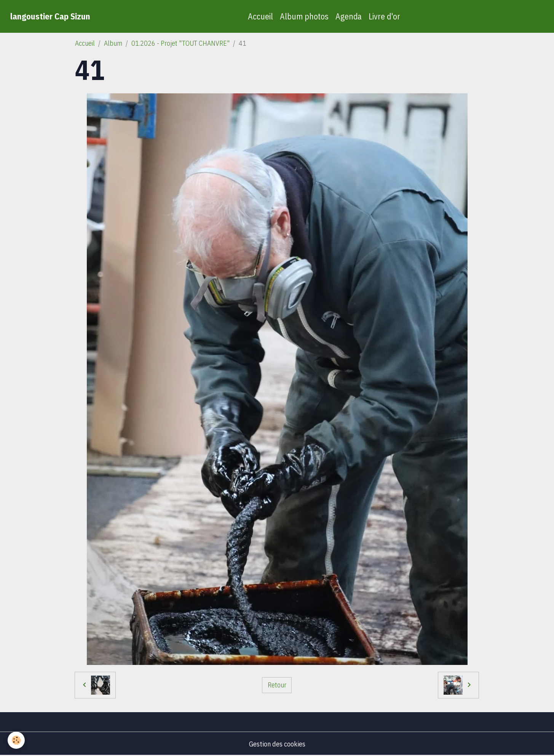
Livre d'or (384, 16)
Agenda (349, 16)
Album (113, 43)
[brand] (50, 17)
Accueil (260, 16)
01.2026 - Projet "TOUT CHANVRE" (180, 43)
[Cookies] (16, 740)
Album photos (304, 16)
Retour (277, 685)
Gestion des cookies (277, 744)
